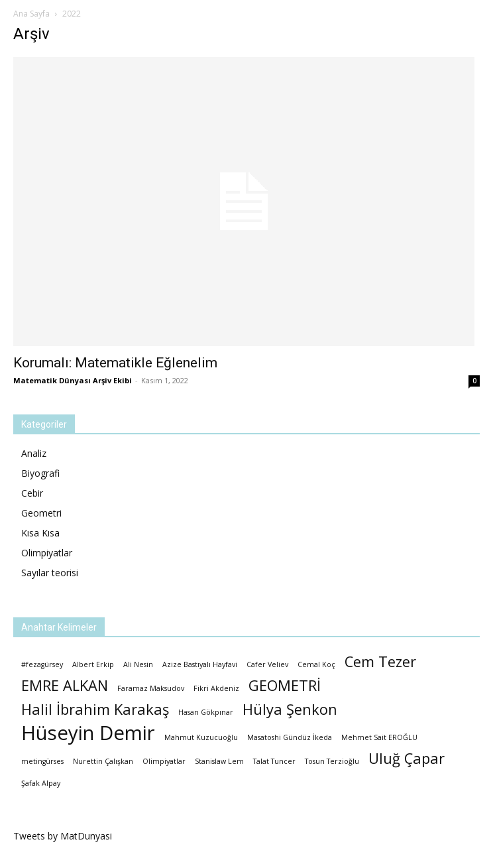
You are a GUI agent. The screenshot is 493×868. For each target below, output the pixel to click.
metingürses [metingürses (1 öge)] (42, 761)
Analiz (34, 453)
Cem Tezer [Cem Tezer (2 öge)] (380, 661)
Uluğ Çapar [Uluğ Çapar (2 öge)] (407, 758)
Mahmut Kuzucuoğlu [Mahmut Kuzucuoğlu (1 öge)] (201, 737)
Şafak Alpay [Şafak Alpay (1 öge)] (41, 783)
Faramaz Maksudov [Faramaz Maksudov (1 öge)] (151, 688)
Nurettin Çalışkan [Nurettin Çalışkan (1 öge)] (103, 761)
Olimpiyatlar (47, 553)
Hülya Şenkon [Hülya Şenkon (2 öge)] (290, 709)
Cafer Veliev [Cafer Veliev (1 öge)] (267, 664)
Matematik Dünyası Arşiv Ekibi (73, 380)
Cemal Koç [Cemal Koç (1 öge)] (316, 664)
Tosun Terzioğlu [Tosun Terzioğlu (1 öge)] (332, 761)
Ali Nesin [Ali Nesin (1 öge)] (138, 664)
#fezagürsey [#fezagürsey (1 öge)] (42, 664)
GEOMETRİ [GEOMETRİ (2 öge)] (285, 685)
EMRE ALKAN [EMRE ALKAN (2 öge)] (65, 685)
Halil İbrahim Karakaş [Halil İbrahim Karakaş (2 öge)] (95, 709)
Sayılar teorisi (50, 573)
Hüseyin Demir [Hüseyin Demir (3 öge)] (88, 733)
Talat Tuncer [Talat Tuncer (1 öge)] (274, 761)
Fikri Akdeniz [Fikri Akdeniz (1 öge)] (216, 688)
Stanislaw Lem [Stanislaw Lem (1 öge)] (219, 761)
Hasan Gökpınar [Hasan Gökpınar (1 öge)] (206, 712)
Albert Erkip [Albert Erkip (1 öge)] (93, 664)
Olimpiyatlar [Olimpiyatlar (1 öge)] (164, 761)
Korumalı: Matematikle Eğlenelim (115, 363)
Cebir (32, 493)
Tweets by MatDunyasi (63, 836)
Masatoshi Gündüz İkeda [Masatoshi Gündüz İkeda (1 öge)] (290, 737)
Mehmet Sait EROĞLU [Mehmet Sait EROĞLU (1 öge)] (379, 737)
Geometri (41, 513)
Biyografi (40, 473)
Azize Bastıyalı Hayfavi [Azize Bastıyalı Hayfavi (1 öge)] (200, 664)
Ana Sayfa (31, 14)
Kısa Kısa (40, 533)
